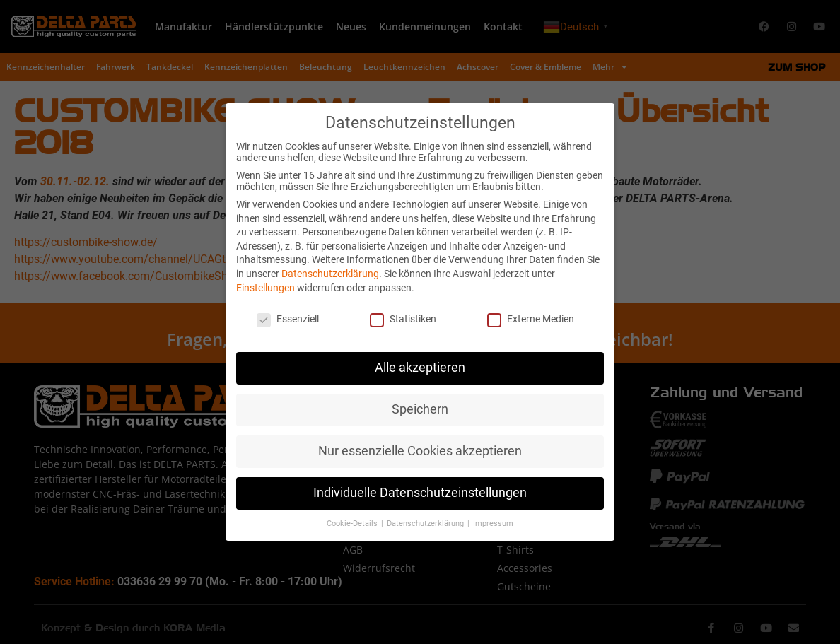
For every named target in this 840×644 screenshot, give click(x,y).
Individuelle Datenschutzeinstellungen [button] (420, 493)
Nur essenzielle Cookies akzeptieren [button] (420, 451)
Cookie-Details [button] (353, 523)
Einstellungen (266, 288)
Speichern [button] (420, 409)
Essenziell (288, 319)
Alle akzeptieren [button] (420, 368)
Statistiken (403, 319)
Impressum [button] (493, 523)
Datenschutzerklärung (330, 274)
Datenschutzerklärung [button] (426, 523)
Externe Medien (531, 319)
